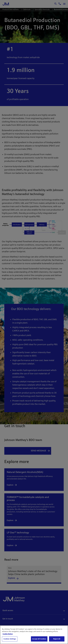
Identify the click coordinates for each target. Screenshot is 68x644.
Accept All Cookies (39, 639)
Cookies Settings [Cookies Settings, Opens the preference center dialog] (10, 639)
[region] (34, 635)
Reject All (57, 639)
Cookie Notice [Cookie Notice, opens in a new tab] (8, 634)
